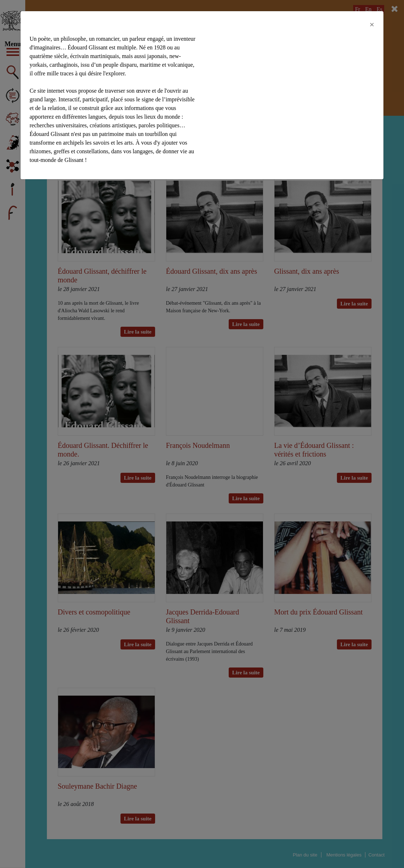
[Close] (372, 25)
